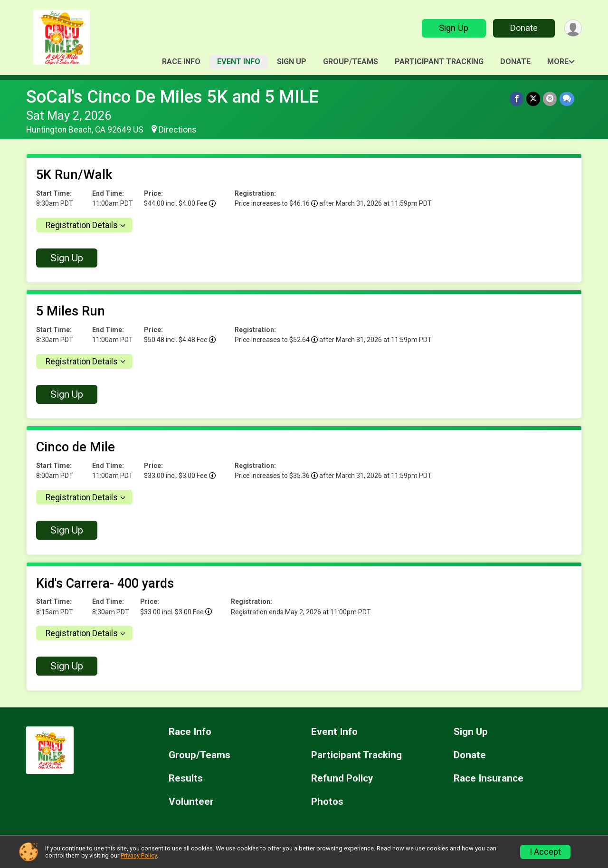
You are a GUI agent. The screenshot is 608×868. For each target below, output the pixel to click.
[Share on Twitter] (533, 99)
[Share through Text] (567, 99)
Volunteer (191, 802)
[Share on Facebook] (517, 99)
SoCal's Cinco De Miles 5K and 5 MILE (172, 97)
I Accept (545, 852)
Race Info (181, 62)
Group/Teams (351, 62)
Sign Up (454, 28)
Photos (327, 802)
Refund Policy (342, 778)
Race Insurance (489, 778)
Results (186, 778)
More (558, 62)
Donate (524, 28)
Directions (178, 130)
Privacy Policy (139, 855)
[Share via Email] (550, 99)
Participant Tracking (439, 62)
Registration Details (82, 225)
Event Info (239, 62)
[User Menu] (573, 28)
